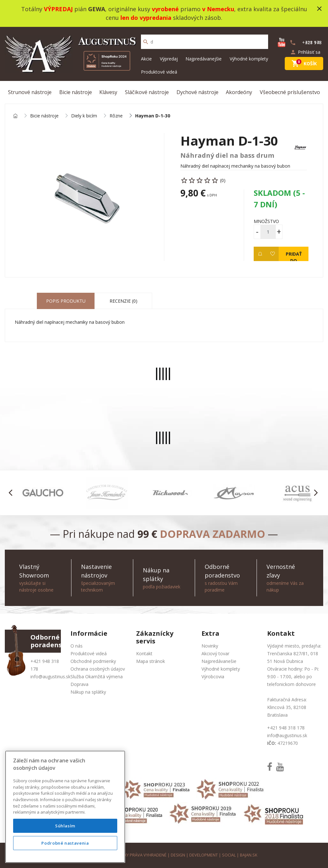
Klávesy (108, 92)
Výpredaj (169, 59)
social (229, 855)
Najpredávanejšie (204, 59)
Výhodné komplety (249, 59)
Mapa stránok (151, 661)
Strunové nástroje (30, 92)
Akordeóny (239, 92)
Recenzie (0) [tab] (123, 301)
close (319, 9)
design (178, 855)
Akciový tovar (215, 653)
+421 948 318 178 (286, 728)
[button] (12, 493)
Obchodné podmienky (93, 661)
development (204, 855)
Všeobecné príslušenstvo (290, 92)
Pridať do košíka (294, 256)
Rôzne (116, 116)
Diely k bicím (84, 116)
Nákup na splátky (88, 692)
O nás (77, 646)
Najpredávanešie (219, 661)
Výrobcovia (213, 677)
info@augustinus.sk (50, 677)
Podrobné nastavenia (65, 843)
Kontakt (144, 653)
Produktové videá (159, 72)
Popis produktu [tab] (66, 301)
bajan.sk (249, 855)
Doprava (79, 684)
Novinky (210, 646)
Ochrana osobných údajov (98, 669)
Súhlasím (65, 826)
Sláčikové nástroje (147, 92)
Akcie (146, 59)
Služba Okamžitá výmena (97, 677)
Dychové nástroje (197, 92)
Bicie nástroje (76, 92)
